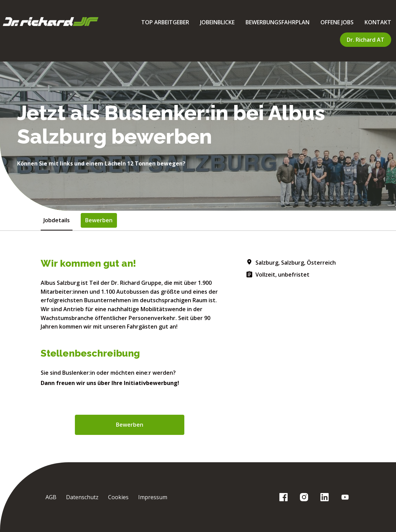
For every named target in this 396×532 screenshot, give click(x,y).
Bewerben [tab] (99, 220)
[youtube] (345, 497)
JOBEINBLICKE (217, 22)
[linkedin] (325, 497)
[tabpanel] (198, 347)
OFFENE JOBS (337, 22)
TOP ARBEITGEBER (165, 22)
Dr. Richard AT (366, 40)
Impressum (153, 497)
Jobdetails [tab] (57, 220)
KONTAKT (378, 22)
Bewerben (130, 425)
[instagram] (304, 497)
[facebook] (283, 497)
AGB (51, 497)
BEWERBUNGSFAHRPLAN (278, 22)
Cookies (118, 497)
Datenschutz (82, 497)
